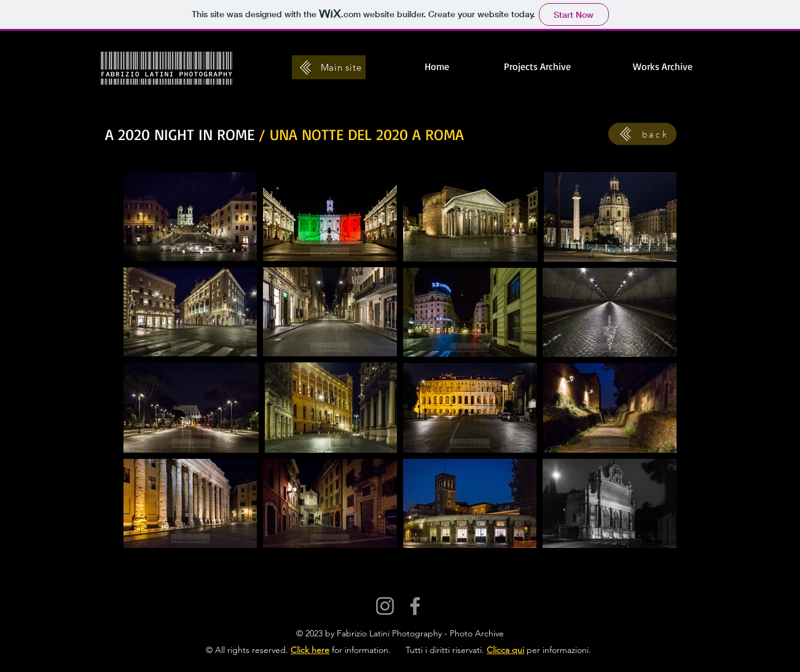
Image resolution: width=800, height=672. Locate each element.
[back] (642, 134)
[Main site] (329, 67)
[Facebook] (415, 606)
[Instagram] (385, 606)
